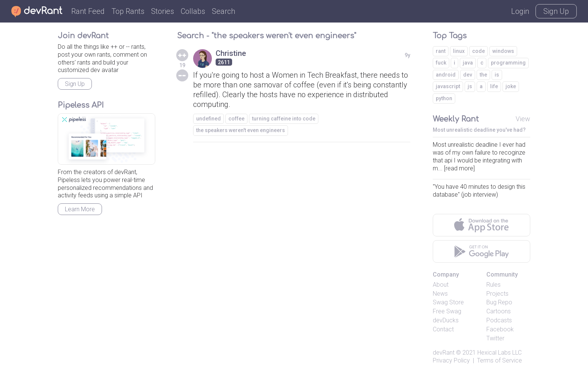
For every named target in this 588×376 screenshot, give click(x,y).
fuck (441, 63)
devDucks (446, 320)
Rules (493, 285)
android (446, 75)
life (494, 86)
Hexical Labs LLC (499, 353)
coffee (236, 119)
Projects (497, 294)
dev (468, 75)
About (441, 285)
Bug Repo (499, 302)
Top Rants (128, 11)
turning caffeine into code (284, 119)
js (470, 86)
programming (508, 63)
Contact (443, 329)
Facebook (500, 329)
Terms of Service (499, 360)
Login (520, 11)
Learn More (80, 209)
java (468, 63)
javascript (448, 86)
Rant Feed (88, 11)
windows (503, 51)
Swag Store (448, 302)
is (497, 75)
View (523, 119)
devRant (444, 353)
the (483, 75)
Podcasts (499, 320)
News (440, 294)
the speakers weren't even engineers (241, 130)
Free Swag (447, 311)
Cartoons (499, 311)
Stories (163, 11)
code (478, 51)
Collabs (193, 11)
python (444, 98)
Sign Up (556, 11)
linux (459, 51)
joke (511, 86)
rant (441, 51)
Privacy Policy (451, 360)
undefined (208, 119)
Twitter (495, 338)
